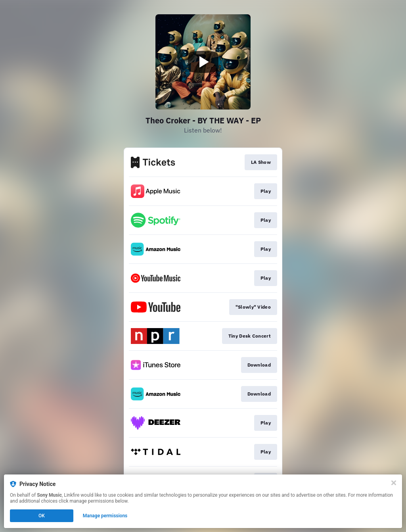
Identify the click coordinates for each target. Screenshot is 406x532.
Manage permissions (105, 516)
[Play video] (203, 62)
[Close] (394, 483)
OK (42, 516)
